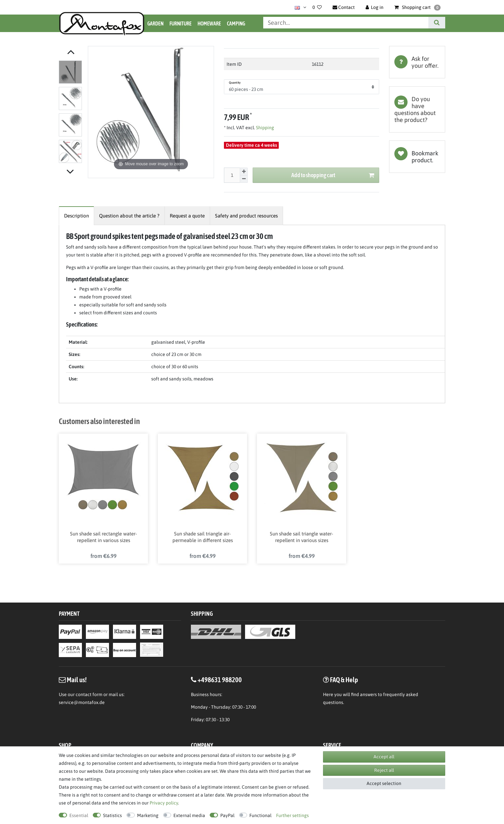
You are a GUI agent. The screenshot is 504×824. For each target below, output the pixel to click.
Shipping (265, 128)
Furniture (180, 23)
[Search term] (346, 23)
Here (328, 696)
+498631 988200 (220, 681)
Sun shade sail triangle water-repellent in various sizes (302, 538)
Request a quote (187, 216)
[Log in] (375, 7)
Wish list (417, 157)
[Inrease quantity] (244, 172)
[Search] (437, 23)
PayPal (227, 815)
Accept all (384, 757)
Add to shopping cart (333, 175)
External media (189, 815)
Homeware (209, 23)
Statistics (112, 815)
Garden (155, 23)
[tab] (417, 62)
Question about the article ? (129, 216)
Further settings (292, 815)
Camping (236, 23)
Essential (79, 815)
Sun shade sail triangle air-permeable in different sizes (202, 538)
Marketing (148, 815)
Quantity (235, 83)
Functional (260, 815)
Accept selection (384, 783)
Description (76, 216)
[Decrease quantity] (244, 179)
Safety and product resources (246, 216)
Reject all (384, 770)
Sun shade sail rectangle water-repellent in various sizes (104, 538)
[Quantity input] (232, 175)
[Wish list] (317, 7)
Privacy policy (164, 803)
